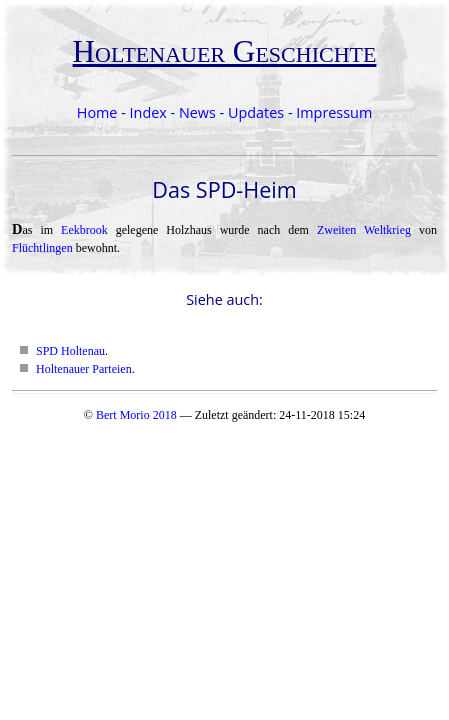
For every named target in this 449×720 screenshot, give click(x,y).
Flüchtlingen (42, 248)
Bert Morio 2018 (136, 415)
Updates (256, 112)
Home (97, 112)
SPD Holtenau (70, 351)
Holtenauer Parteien (84, 369)
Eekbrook (84, 230)
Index (148, 112)
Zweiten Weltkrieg (364, 230)
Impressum (334, 112)
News (197, 112)
